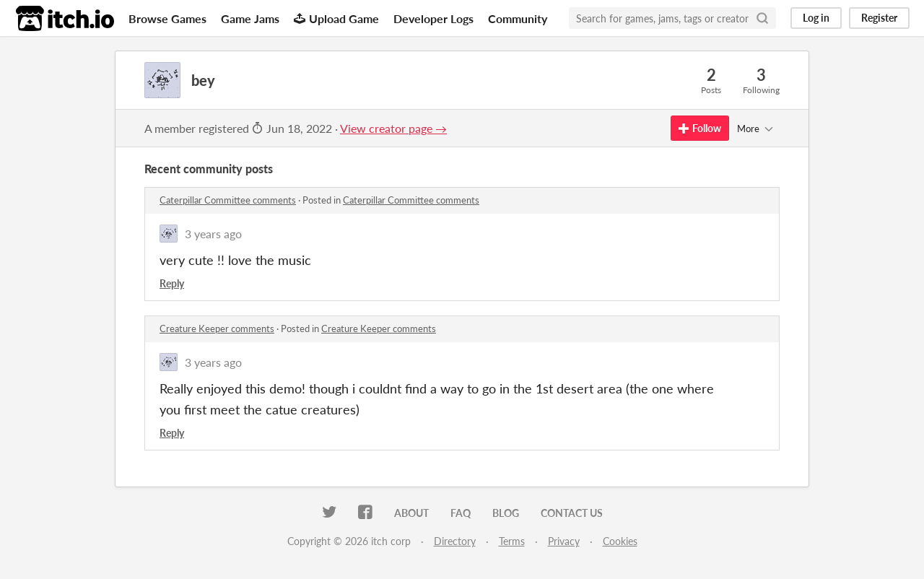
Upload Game (336, 18)
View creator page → (393, 128)
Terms (512, 541)
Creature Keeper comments (217, 328)
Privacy (564, 541)
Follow (700, 128)
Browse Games (167, 18)
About (411, 513)
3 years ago (213, 234)
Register (879, 18)
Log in (816, 18)
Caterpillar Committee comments (228, 200)
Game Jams (250, 18)
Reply (172, 283)
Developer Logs (433, 18)
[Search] (762, 18)
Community (518, 18)
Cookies (620, 541)
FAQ (461, 513)
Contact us (572, 513)
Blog (506, 513)
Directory (455, 541)
